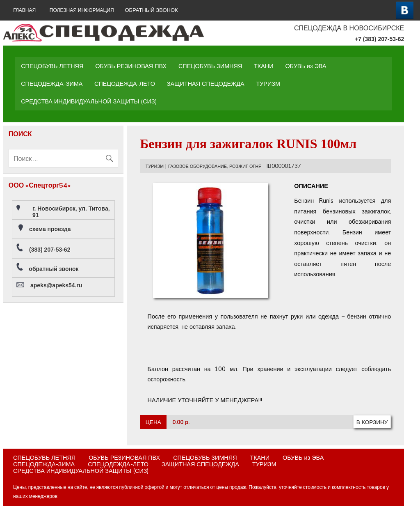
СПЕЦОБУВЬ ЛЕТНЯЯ (52, 66)
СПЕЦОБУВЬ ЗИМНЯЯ (210, 66)
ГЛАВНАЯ (24, 10)
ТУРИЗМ (268, 84)
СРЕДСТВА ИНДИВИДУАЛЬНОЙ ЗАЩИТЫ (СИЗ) (89, 101)
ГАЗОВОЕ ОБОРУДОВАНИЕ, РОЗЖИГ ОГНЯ (215, 166)
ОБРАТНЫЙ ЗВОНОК (151, 10)
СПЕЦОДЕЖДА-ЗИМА (52, 84)
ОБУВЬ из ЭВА (306, 66)
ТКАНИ (264, 66)
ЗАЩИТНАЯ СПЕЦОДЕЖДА (206, 84)
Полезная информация (82, 10)
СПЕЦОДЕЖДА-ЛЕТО (125, 84)
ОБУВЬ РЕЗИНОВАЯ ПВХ (131, 66)
